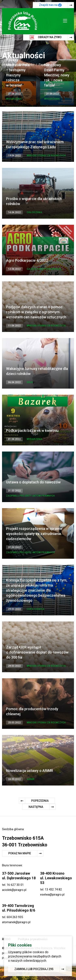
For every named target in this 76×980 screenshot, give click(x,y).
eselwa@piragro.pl (52, 895)
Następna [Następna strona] (36, 807)
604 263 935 (15, 917)
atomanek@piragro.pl (16, 922)
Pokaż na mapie (20, 853)
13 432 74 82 (53, 889)
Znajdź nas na (50, 5)
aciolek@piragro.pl (14, 890)
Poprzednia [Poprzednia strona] (40, 801)
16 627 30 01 (15, 885)
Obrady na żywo (45, 37)
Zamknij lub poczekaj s (34, 970)
